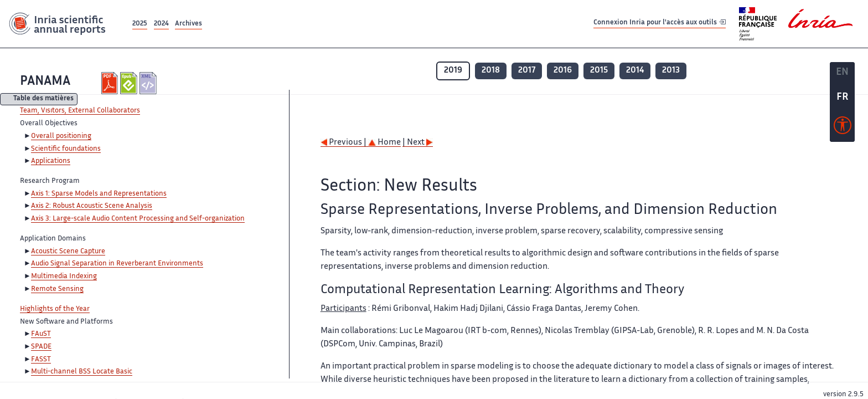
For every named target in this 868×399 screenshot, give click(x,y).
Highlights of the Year (55, 309)
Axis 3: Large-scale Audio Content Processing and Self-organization (138, 219)
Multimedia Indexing (64, 277)
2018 (491, 71)
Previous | (344, 143)
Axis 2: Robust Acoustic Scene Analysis (92, 206)
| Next (418, 143)
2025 (140, 24)
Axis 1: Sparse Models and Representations (99, 194)
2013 (671, 71)
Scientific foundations (66, 149)
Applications (51, 161)
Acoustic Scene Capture (68, 252)
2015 (599, 71)
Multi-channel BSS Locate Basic (82, 372)
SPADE (41, 347)
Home (384, 143)
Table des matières (43, 99)
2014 (635, 71)
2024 (161, 24)
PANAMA (45, 82)
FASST (41, 360)
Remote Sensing (57, 289)
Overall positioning (61, 136)
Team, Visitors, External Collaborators (80, 111)
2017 (527, 71)
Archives (188, 24)
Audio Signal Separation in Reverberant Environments (117, 264)
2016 (563, 71)
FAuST (41, 334)
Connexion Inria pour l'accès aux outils (660, 24)
